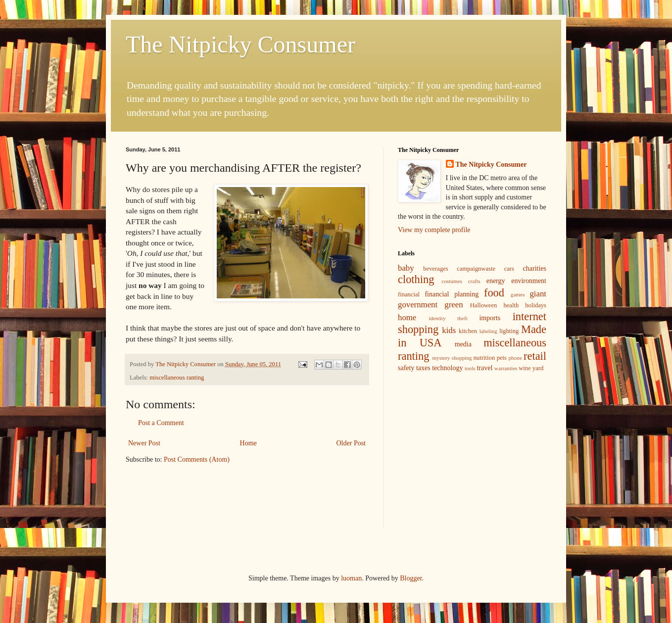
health (511, 305)
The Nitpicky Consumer (240, 44)
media (463, 344)
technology (447, 368)
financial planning (452, 294)
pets (502, 358)
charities (535, 268)
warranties (506, 368)
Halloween (484, 305)
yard (538, 368)
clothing (416, 279)
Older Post (351, 443)
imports (490, 318)
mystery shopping (452, 358)
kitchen (468, 331)
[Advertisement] (472, 450)
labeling (488, 331)
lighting (509, 331)
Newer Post (144, 443)
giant (538, 294)
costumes (452, 281)
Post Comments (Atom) (197, 459)
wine (525, 368)
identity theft (448, 318)
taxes (423, 368)
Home (248, 443)
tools (470, 368)
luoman (351, 578)
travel (484, 368)
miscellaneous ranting (177, 378)
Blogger (411, 578)
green (454, 305)
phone (515, 358)
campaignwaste (476, 269)
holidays (536, 305)
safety (406, 368)
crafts (474, 281)
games (518, 294)
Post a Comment (161, 423)
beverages (435, 269)
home (407, 317)
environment (529, 281)
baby (406, 268)
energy (496, 281)
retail (535, 356)
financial (409, 294)
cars (509, 269)
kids (449, 330)
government (418, 305)
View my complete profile (434, 230)
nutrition (484, 358)
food (494, 293)
